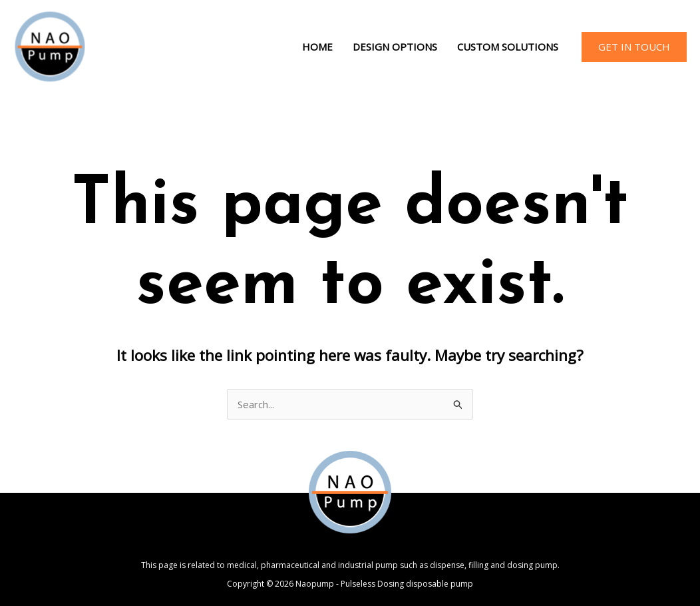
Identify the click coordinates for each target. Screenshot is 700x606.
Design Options (395, 47)
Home (317, 47)
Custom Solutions (508, 47)
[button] (634, 47)
